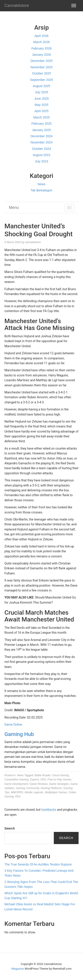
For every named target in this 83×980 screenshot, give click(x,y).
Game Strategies (59, 784)
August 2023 (41, 155)
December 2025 (42, 61)
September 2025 (42, 80)
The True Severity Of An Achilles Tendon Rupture (38, 864)
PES (18, 797)
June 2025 (41, 99)
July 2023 (42, 161)
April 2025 (41, 111)
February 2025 (41, 124)
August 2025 (41, 86)
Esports (34, 780)
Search (10, 828)
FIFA (43, 780)
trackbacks (49, 810)
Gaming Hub (19, 734)
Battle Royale (42, 775)
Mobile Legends (34, 792)
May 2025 (41, 105)
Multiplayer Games (56, 792)
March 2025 (42, 117)
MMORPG (17, 792)
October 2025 (41, 73)
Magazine (18, 969)
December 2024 (42, 136)
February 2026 (41, 48)
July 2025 (42, 92)
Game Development (16, 784)
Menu (14, 208)
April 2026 (41, 36)
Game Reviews (38, 784)
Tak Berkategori (41, 190)
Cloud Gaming (60, 775)
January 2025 (41, 130)
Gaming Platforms (51, 788)
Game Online (13, 725)
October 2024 (41, 149)
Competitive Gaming (16, 780)
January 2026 (41, 55)
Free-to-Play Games (60, 780)
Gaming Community (27, 788)
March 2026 (42, 42)
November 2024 (42, 142)
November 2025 (42, 67)
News (41, 184)
